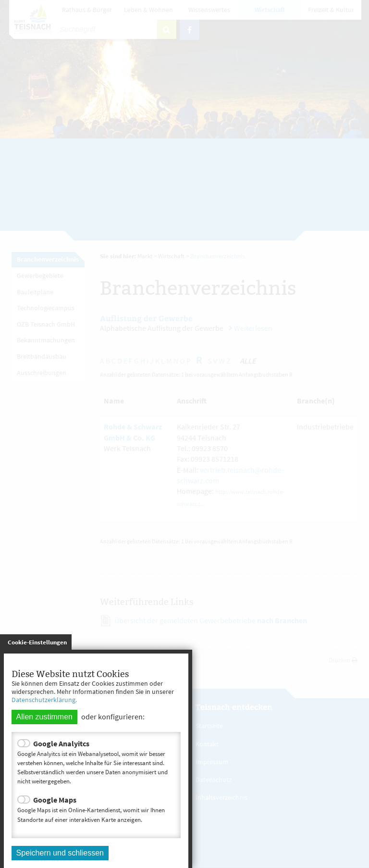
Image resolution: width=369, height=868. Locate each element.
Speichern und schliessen (60, 853)
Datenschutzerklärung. (44, 700)
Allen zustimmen (44, 717)
